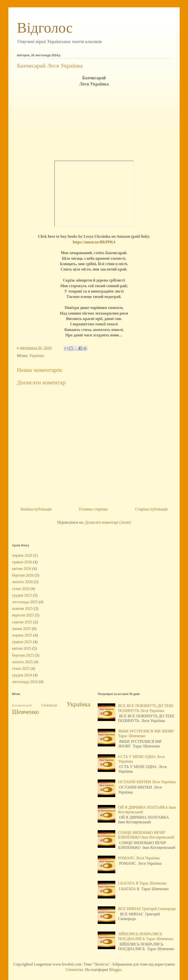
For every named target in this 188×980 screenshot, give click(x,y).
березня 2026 (23, 575)
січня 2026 (21, 589)
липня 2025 (21, 629)
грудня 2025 (22, 595)
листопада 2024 (25, 682)
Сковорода (49, 705)
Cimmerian (74, 970)
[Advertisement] (94, 124)
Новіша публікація (36, 509)
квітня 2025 (22, 648)
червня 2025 (22, 635)
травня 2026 (22, 562)
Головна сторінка (93, 509)
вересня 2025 (23, 615)
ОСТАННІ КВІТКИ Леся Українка (147, 782)
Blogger (115, 970)
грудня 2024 (22, 675)
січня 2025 (21, 668)
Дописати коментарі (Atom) (108, 522)
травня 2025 (22, 642)
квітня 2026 (22, 569)
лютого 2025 (22, 662)
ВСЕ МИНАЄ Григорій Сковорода (147, 909)
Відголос (45, 28)
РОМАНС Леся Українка (139, 858)
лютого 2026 (22, 582)
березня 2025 (23, 655)
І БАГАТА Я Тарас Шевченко (142, 883)
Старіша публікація (151, 509)
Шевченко (25, 712)
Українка (36, 356)
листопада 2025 (25, 602)
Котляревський (22, 705)
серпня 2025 (22, 622)
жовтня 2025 (22, 608)
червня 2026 (22, 555)
